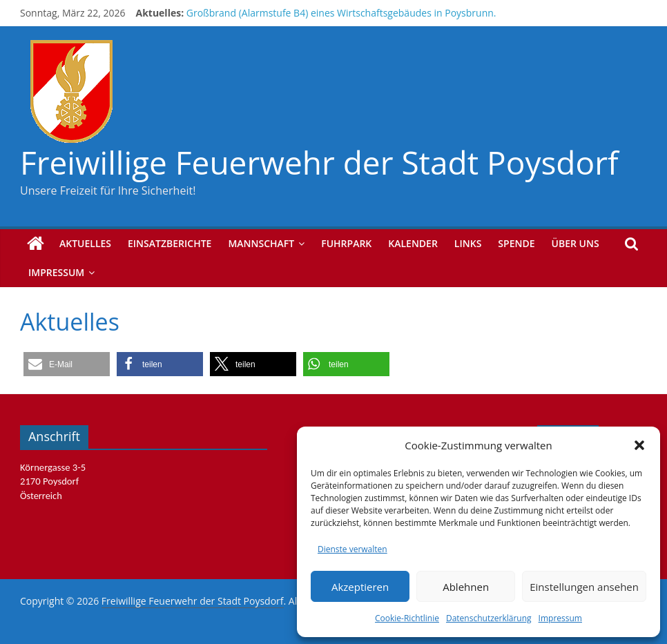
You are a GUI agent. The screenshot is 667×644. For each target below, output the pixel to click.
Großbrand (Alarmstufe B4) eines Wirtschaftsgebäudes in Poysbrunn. (341, 13)
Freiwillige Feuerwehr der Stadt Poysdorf (319, 162)
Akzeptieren (360, 587)
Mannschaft (261, 243)
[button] (639, 445)
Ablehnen (466, 587)
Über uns (576, 243)
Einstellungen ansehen (584, 587)
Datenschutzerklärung (489, 618)
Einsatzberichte (170, 243)
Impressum (560, 618)
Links (468, 243)
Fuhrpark (346, 243)
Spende (516, 243)
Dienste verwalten (352, 549)
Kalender (413, 243)
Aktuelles (85, 243)
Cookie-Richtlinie (407, 618)
